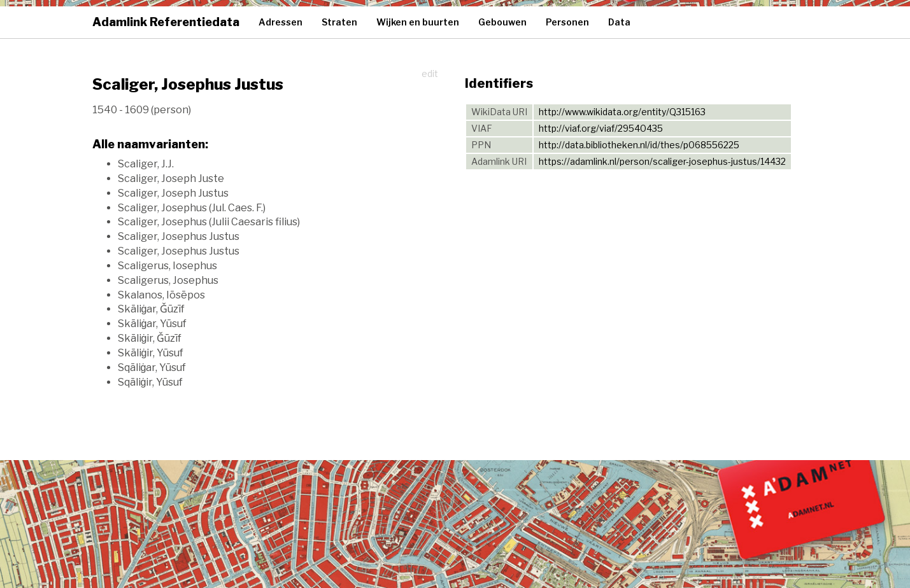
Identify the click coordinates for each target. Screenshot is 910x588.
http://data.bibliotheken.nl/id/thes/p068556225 (639, 145)
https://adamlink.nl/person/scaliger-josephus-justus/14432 (662, 161)
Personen (567, 22)
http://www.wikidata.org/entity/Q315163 (622, 112)
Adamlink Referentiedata (166, 22)
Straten (339, 22)
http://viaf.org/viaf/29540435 (601, 128)
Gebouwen (502, 22)
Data (619, 22)
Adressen (281, 22)
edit (430, 73)
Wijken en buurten (418, 22)
